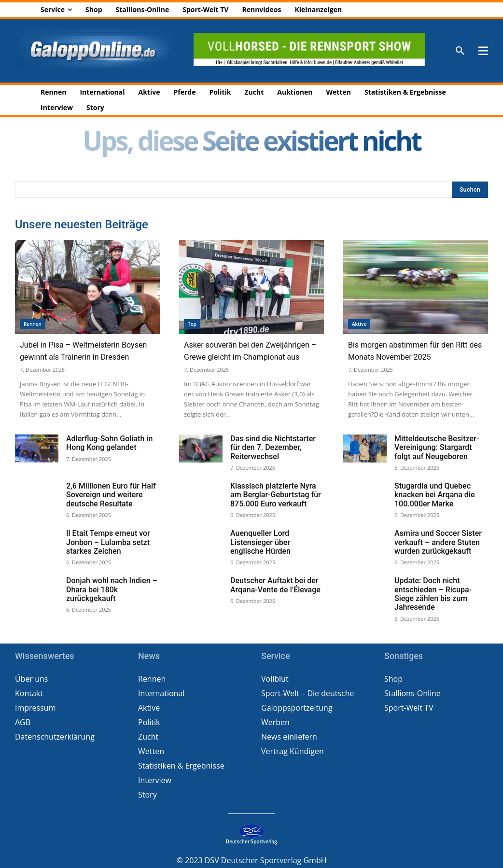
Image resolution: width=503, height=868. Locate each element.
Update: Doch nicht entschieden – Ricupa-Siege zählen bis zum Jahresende (433, 592)
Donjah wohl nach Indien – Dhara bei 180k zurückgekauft (112, 588)
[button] (460, 51)
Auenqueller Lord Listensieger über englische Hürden (260, 541)
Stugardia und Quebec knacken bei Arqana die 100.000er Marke (434, 494)
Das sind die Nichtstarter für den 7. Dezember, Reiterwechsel (273, 447)
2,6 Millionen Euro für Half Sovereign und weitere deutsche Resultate (111, 494)
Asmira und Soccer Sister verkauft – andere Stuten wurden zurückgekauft (438, 541)
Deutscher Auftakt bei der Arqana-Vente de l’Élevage (275, 583)
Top (192, 324)
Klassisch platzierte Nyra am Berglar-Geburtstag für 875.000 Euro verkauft (276, 494)
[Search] (470, 190)
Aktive (359, 324)
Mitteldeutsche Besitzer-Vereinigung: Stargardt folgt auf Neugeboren (437, 447)
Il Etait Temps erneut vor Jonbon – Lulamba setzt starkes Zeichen (108, 541)
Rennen (33, 324)
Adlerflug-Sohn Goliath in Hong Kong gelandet (109, 443)
